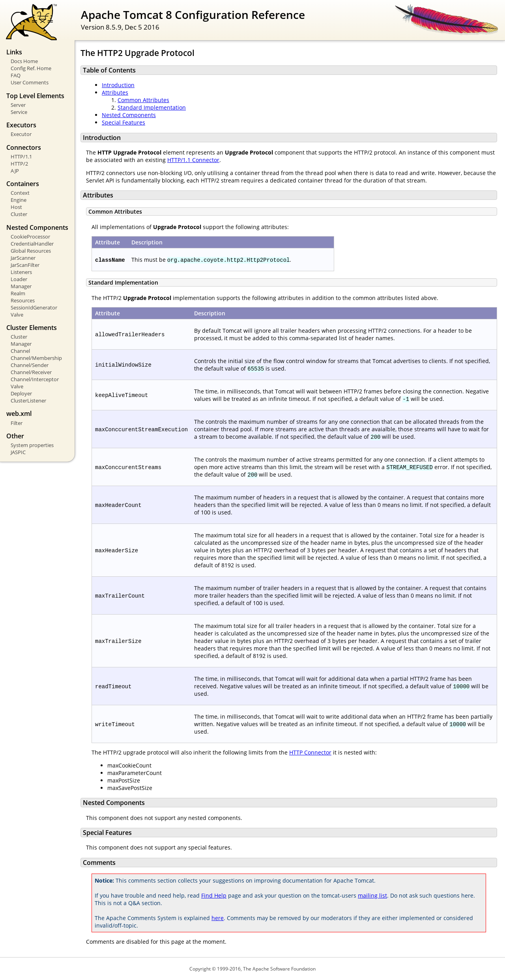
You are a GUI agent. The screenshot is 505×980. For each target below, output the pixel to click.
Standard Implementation (152, 107)
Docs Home (24, 61)
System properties (32, 445)
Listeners (21, 272)
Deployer (21, 393)
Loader (19, 279)
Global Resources (31, 251)
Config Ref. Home (31, 68)
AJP (15, 171)
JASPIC (18, 452)
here (218, 918)
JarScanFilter (25, 265)
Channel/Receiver (31, 372)
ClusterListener (28, 401)
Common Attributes (143, 100)
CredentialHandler (32, 244)
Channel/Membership (36, 358)
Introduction (118, 85)
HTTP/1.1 (21, 157)
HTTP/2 (19, 164)
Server (18, 105)
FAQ (16, 75)
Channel (20, 351)
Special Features (123, 122)
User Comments (30, 82)
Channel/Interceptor (35, 379)
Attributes (115, 92)
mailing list (372, 895)
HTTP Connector (310, 752)
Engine (19, 200)
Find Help (214, 895)
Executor (21, 134)
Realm (18, 293)
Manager (21, 286)
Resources (23, 300)
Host (16, 207)
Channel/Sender (30, 365)
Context (20, 193)
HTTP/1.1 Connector (193, 160)
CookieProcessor (30, 237)
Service (19, 112)
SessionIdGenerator (34, 307)
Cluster (19, 214)
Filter (17, 423)
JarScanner (23, 258)
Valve (17, 315)
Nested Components (129, 115)
